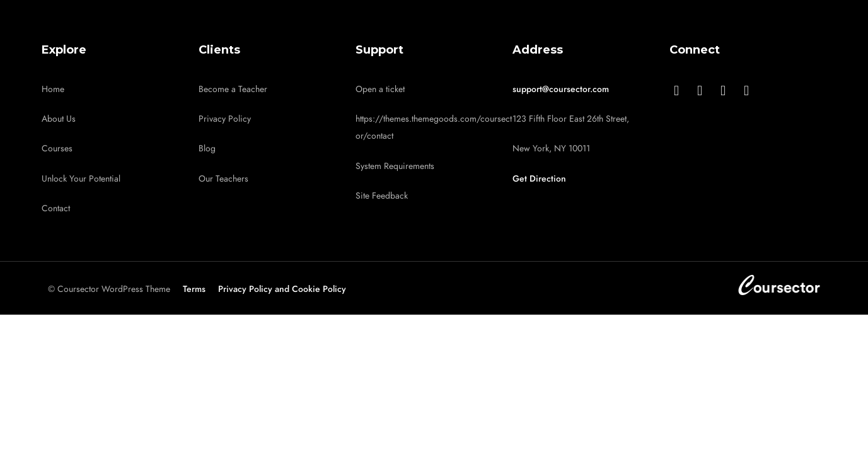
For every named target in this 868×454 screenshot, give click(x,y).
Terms (194, 289)
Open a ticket (380, 89)
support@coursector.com (561, 89)
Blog (207, 148)
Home (53, 89)
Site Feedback (382, 196)
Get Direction (539, 179)
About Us (59, 119)
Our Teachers (223, 179)
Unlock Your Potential (81, 179)
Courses (57, 148)
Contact (56, 208)
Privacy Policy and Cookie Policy (282, 289)
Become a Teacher (233, 89)
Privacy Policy (225, 119)
